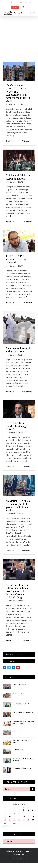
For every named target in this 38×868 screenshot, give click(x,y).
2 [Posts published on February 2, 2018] (24, 810)
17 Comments (27, 550)
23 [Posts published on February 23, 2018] (24, 820)
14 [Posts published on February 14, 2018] (14, 816)
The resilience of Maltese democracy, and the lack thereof (23, 723)
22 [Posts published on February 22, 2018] (19, 820)
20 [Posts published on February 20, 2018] (10, 820)
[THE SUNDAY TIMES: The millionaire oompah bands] (7, 706)
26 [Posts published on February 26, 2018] (5, 823)
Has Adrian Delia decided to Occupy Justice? (16, 426)
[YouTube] (18, 668)
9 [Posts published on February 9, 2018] (24, 813)
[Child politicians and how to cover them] (7, 743)
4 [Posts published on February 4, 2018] (33, 810)
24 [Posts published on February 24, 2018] (28, 820)
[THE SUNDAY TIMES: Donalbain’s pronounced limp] (7, 761)
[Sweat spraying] (7, 734)
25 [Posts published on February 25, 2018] (33, 820)
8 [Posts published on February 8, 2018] (19, 813)
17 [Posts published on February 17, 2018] (28, 816)
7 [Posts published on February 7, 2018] (14, 813)
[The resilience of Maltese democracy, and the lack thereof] (7, 724)
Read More (10, 141)
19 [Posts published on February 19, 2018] (5, 820)
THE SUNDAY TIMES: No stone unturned (16, 259)
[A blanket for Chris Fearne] (7, 687)
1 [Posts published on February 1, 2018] (19, 810)
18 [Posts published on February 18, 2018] (33, 816)
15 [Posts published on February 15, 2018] (19, 816)
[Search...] (17, 789)
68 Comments (27, 466)
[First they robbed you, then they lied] (7, 715)
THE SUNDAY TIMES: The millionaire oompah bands (21, 704)
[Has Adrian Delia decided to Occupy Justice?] (19, 409)
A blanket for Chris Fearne (20, 685)
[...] (13, 136)
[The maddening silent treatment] (7, 771)
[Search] (33, 789)
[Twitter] (9, 668)
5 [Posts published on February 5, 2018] (5, 813)
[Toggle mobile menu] (34, 13)
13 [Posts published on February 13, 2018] (10, 816)
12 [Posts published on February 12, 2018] (5, 816)
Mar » (10, 826)
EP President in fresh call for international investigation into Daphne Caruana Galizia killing (17, 591)
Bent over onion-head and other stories (18, 350)
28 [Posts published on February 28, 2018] (14, 823)
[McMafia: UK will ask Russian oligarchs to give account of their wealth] (19, 486)
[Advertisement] (19, 36)
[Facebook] (5, 668)
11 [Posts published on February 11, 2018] (33, 813)
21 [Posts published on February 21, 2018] (14, 820)
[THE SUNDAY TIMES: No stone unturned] (19, 241)
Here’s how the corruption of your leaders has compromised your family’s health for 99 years (18, 93)
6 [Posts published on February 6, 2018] (10, 813)
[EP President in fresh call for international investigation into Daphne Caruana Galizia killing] (19, 570)
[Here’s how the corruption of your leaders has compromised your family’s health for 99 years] (19, 71)
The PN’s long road (18, 750)
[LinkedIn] (14, 668)
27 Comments (27, 141)
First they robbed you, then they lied (23, 712)
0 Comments (28, 222)
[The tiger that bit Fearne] (7, 696)
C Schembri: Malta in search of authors (18, 177)
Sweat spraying (17, 731)
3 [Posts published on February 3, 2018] (28, 810)
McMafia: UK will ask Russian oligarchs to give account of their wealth (18, 505)
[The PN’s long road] (7, 752)
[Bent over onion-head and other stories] (19, 328)
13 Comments (27, 392)
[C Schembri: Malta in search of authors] (19, 160)
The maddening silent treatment (22, 768)
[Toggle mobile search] (30, 13)
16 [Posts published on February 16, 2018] (24, 816)
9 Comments (28, 303)
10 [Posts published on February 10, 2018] (28, 813)
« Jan (5, 826)
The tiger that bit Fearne (20, 694)
